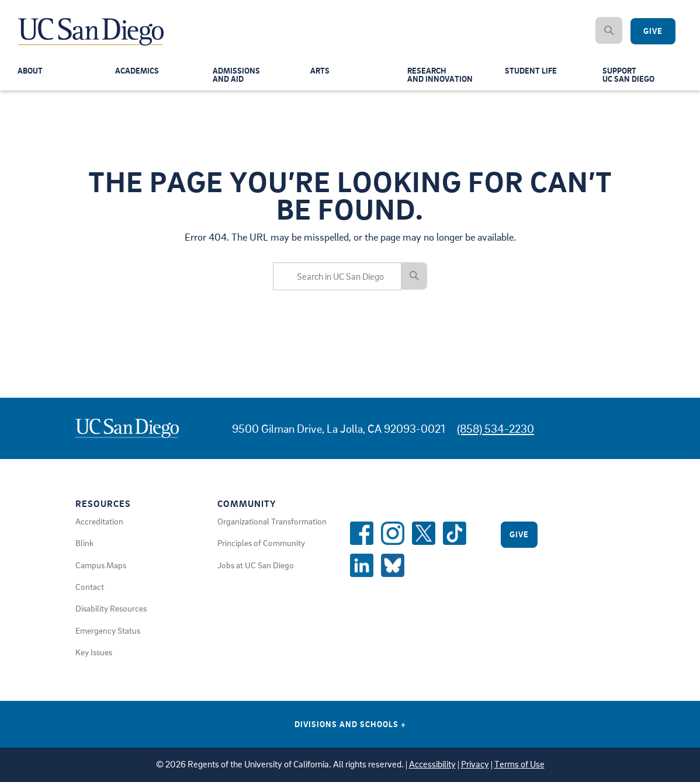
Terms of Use (519, 764)
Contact (90, 586)
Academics (138, 72)
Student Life (532, 72)
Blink (84, 543)
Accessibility (432, 764)
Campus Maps (101, 565)
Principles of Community (261, 543)
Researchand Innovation (441, 77)
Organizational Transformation (272, 521)
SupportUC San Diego (630, 77)
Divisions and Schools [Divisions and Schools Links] (350, 724)
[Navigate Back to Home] (91, 23)
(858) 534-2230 (495, 428)
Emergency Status (108, 630)
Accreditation (99, 521)
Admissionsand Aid (237, 77)
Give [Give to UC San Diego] (653, 31)
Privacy (475, 764)
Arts (320, 72)
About (31, 72)
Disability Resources (111, 608)
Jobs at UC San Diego (256, 565)
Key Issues (94, 652)
